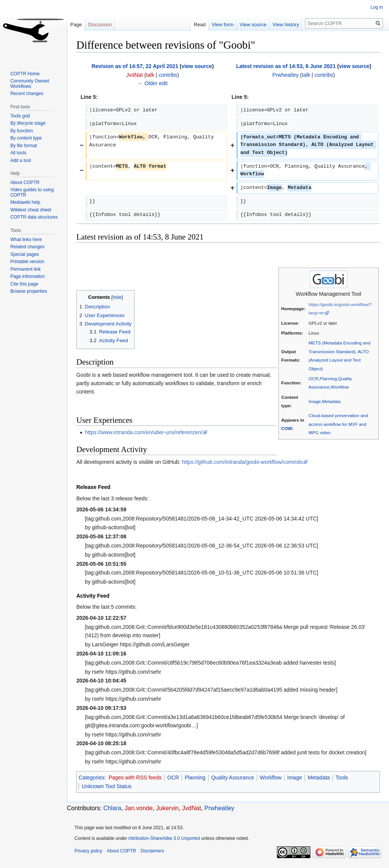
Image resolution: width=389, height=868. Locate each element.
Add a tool (21, 160)
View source (253, 25)
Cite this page (24, 284)
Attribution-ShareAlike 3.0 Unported (164, 838)
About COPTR (25, 182)
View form (223, 25)
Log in (377, 7)
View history (286, 25)
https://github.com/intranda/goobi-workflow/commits (242, 462)
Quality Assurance (233, 778)
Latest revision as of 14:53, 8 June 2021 (286, 66)
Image (315, 401)
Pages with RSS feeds (135, 778)
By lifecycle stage (28, 123)
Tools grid (20, 116)
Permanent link (25, 269)
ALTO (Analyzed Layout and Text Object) (339, 360)
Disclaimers (152, 851)
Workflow (340, 387)
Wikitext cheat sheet (31, 210)
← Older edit (153, 83)
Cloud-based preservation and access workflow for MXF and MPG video (338, 424)
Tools (342, 778)
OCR (313, 378)
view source (197, 66)
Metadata (331, 401)
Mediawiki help (25, 202)
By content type (26, 138)
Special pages (25, 254)
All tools (18, 153)
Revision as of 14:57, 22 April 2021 (135, 66)
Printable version (27, 262)
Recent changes (27, 94)
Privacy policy (88, 851)
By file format (24, 146)
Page (76, 25)
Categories (92, 778)
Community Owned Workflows (30, 84)
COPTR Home (25, 74)
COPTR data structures (34, 217)
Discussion (100, 25)
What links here (26, 240)
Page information (28, 276)
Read (200, 25)
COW (286, 428)
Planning (328, 378)
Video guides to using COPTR (32, 192)
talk (150, 75)
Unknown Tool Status (107, 786)
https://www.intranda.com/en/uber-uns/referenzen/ (144, 432)
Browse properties (29, 291)
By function (21, 131)
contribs (168, 75)
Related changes (27, 247)
